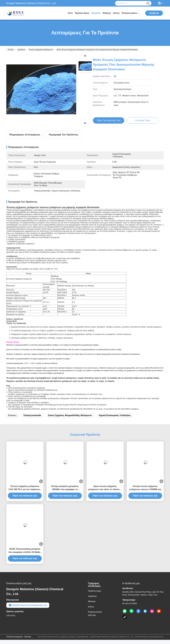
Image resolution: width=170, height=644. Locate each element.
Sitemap (28, 637)
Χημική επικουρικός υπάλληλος (115, 415)
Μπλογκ (107, 13)
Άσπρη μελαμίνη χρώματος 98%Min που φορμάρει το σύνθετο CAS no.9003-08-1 (65, 488)
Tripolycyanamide (32, 415)
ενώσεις (134, 216)
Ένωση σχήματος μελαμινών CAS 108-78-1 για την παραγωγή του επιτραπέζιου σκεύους (25, 488)
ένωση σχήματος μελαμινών (41, 50)
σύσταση (60, 216)
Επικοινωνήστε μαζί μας (132, 13)
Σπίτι (70, 13)
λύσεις (116, 13)
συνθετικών (66, 210)
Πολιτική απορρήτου (15, 637)
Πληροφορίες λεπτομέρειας (25, 135)
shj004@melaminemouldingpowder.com (28, 605)
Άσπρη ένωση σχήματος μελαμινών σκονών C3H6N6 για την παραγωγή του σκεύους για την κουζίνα (145, 488)
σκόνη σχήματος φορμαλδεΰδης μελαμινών (70, 415)
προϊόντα (96, 13)
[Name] (148, 3)
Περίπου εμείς (82, 13)
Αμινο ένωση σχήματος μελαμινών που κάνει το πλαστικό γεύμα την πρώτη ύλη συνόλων (105, 488)
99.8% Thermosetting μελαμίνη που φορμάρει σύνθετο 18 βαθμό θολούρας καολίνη (25, 551)
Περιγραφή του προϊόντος (64, 135)
